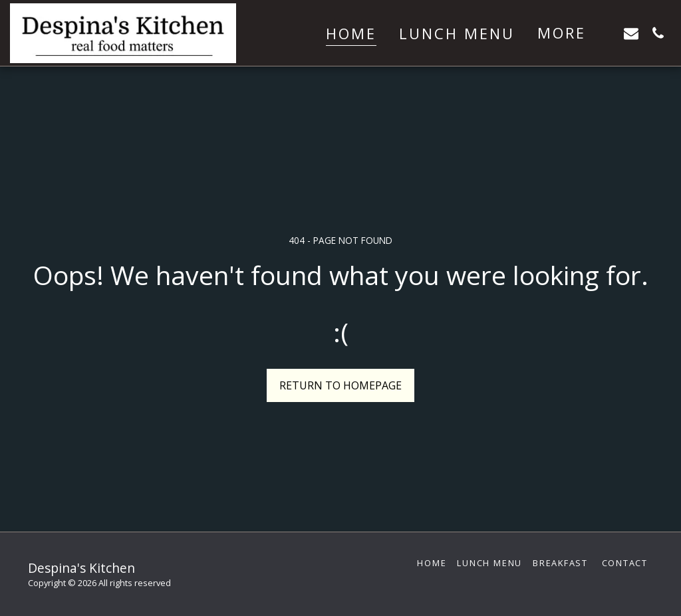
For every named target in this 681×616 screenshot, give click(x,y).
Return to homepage (340, 385)
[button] (631, 33)
